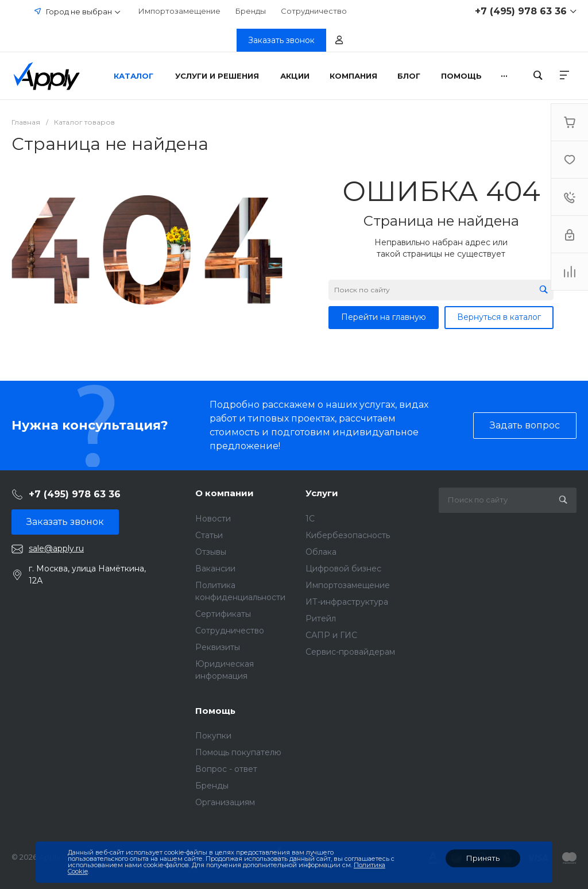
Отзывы (211, 552)
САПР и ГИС (331, 635)
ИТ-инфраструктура (347, 602)
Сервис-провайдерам (350, 652)
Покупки (213, 736)
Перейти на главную (384, 317)
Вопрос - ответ (226, 769)
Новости (213, 519)
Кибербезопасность (348, 535)
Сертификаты (223, 614)
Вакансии (215, 569)
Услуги (322, 493)
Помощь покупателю (238, 752)
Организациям (225, 802)
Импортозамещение (179, 11)
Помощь (215, 711)
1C (310, 519)
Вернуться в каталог (499, 317)
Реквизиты (218, 647)
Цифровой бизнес (343, 569)
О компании (225, 493)
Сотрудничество (314, 11)
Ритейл (321, 619)
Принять (483, 858)
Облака (321, 552)
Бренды (251, 11)
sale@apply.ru (56, 548)
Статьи (209, 535)
